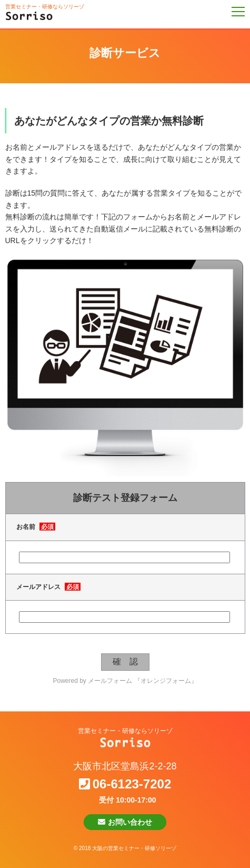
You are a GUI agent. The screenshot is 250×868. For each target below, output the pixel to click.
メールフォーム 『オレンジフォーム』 (142, 681)
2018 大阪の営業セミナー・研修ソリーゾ (128, 848)
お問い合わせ (125, 822)
